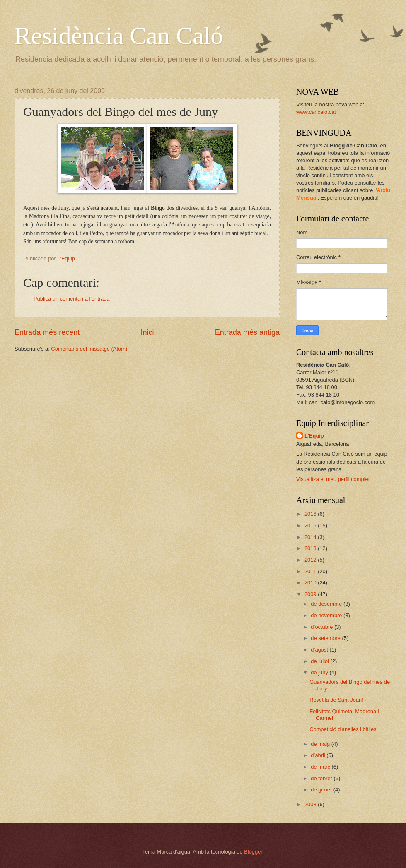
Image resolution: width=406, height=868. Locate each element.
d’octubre (323, 627)
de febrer (322, 778)
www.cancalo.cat (316, 112)
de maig (321, 744)
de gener (322, 790)
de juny (320, 672)
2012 (311, 560)
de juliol (320, 661)
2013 (311, 548)
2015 (311, 525)
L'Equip (314, 436)
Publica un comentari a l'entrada (72, 299)
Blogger (253, 852)
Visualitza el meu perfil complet (333, 479)
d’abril (319, 755)
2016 (311, 514)
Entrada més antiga (247, 332)
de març (321, 767)
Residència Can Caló (119, 36)
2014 (311, 537)
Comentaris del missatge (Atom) (89, 349)
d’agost (320, 650)
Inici (147, 332)
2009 (311, 594)
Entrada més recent (47, 332)
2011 (311, 571)
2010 (311, 583)
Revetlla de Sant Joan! (336, 700)
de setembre (326, 638)
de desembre (327, 604)
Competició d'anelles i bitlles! (344, 729)
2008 (311, 804)
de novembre (327, 615)
